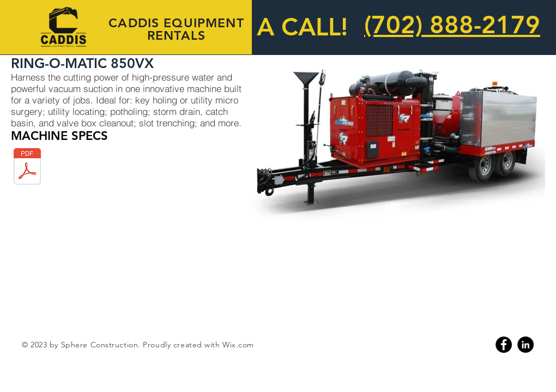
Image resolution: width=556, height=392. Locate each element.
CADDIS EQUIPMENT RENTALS (176, 29)
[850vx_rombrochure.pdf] (27, 167)
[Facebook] (504, 345)
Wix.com (238, 345)
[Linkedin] (525, 345)
